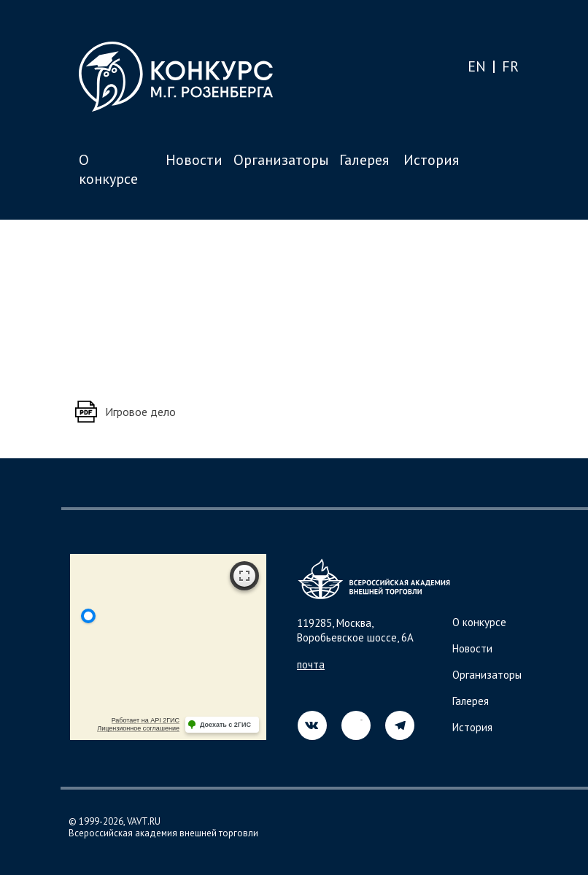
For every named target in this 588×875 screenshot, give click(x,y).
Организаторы (281, 160)
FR (510, 66)
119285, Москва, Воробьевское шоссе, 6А (355, 630)
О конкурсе (108, 169)
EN (477, 66)
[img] (356, 725)
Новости (194, 160)
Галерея (364, 160)
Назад (107, 267)
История (431, 160)
